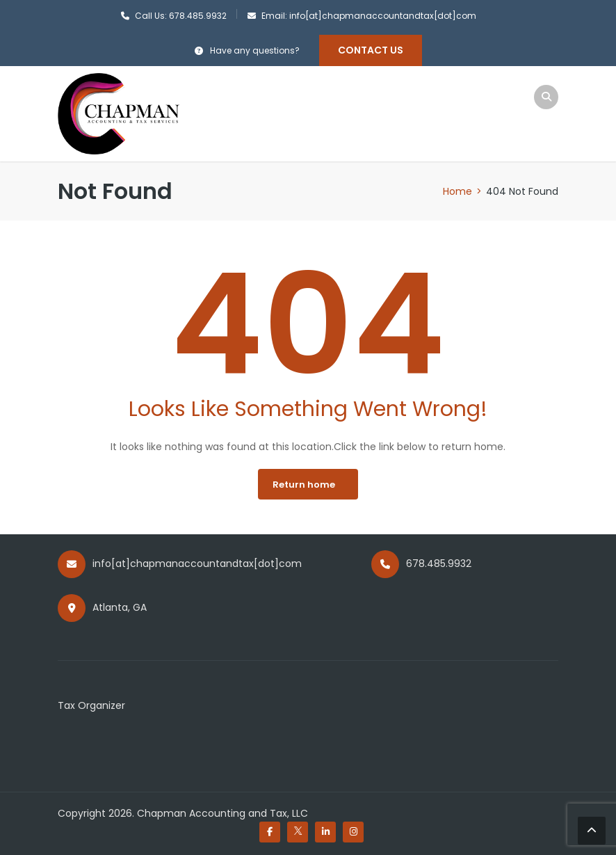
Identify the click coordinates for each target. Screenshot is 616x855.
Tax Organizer (91, 705)
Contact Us (371, 50)
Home (457, 191)
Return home (304, 485)
